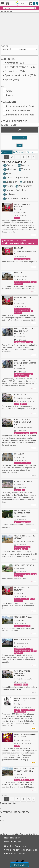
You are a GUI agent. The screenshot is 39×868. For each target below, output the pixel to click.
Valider (19, 145)
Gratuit (10, 91)
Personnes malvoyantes (18, 110)
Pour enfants (24, 186)
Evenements (8, 803)
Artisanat (10, 194)
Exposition (10, 182)
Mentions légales (13, 841)
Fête (7, 173)
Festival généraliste (15, 190)
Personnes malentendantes (20, 115)
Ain (2, 820)
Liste (4, 152)
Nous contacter (12, 838)
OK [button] (19, 130)
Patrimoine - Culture (16, 198)
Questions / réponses (15, 846)
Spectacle (26, 182)
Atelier (8, 186)
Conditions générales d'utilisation (21, 850)
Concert (9, 165)
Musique (10, 169)
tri (20, 152)
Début (5, 49)
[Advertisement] (19, 28)
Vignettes (18, 152)
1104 (19, 865)
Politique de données (15, 853)
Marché (24, 165)
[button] (19, 139)
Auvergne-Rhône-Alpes (14, 812)
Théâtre (24, 169)
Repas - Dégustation (15, 178)
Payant (10, 95)
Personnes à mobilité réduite (21, 106)
